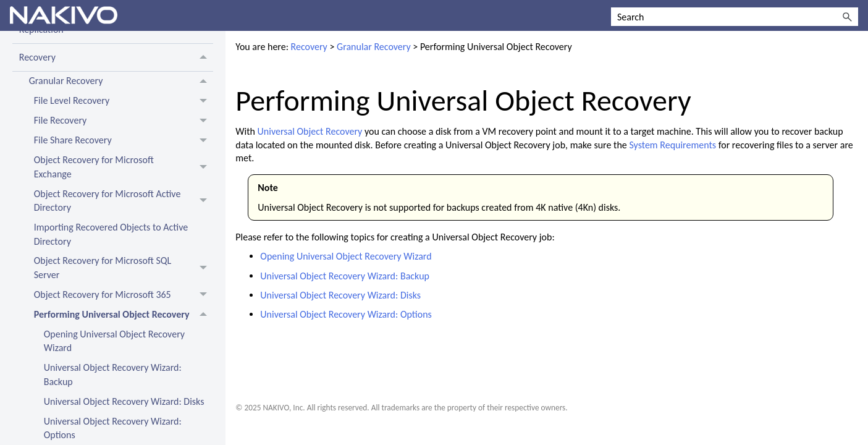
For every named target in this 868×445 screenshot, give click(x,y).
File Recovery (124, 121)
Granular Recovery (121, 82)
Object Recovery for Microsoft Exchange (124, 167)
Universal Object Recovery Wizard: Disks (124, 401)
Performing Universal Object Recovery (124, 315)
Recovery (116, 57)
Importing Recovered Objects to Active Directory (111, 234)
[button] (847, 17)
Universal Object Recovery (310, 131)
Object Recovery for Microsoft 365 (124, 295)
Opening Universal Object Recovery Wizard (114, 341)
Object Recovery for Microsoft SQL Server (124, 268)
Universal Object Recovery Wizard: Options (346, 314)
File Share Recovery (124, 141)
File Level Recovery (124, 101)
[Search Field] (735, 17)
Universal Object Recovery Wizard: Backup (113, 374)
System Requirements (672, 145)
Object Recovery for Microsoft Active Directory (124, 201)
